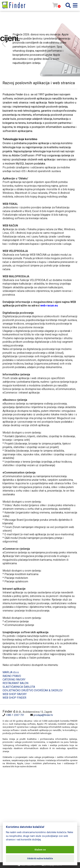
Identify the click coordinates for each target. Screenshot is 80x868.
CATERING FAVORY (14, 680)
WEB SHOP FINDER (14, 698)
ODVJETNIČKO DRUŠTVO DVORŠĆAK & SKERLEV (33, 690)
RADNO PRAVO (12, 676)
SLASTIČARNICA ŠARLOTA (19, 687)
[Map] (37, 799)
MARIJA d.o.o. (11, 672)
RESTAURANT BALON (15, 683)
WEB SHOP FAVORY (15, 694)
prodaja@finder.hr (43, 715)
